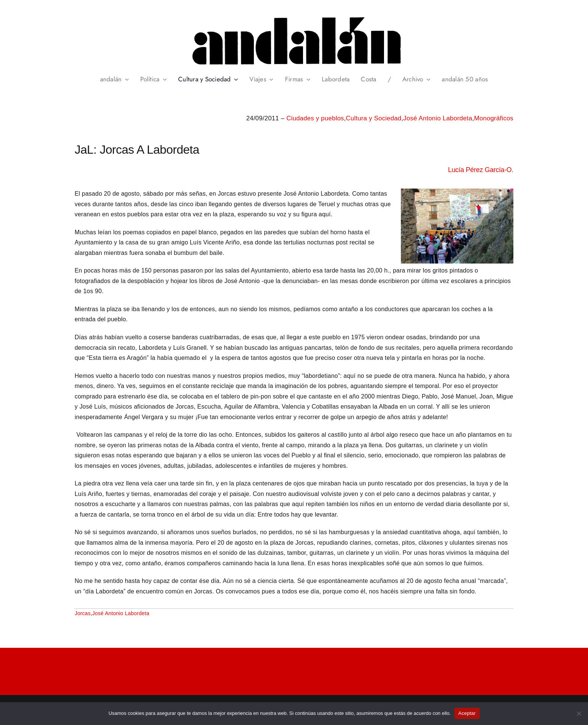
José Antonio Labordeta (438, 118)
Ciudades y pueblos (315, 118)
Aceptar (467, 713)
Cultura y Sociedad (373, 118)
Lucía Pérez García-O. (481, 170)
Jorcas (83, 613)
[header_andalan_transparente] (294, 15)
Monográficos (494, 118)
